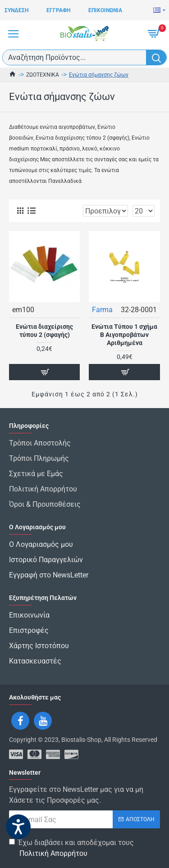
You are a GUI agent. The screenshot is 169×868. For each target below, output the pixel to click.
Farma (102, 310)
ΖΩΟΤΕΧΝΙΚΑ (43, 75)
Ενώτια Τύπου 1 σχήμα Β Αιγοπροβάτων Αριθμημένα (124, 335)
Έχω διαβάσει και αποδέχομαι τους (71, 849)
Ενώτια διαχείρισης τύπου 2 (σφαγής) (44, 331)
